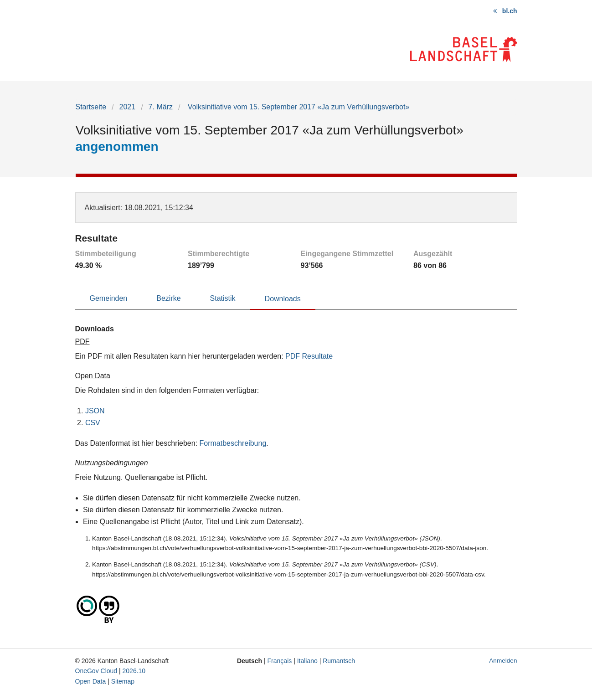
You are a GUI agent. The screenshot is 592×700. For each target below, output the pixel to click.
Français (280, 661)
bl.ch (510, 11)
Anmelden (503, 661)
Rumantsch (339, 661)
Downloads (283, 299)
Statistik (223, 298)
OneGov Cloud (96, 671)
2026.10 (134, 671)
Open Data (91, 681)
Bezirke (168, 298)
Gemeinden (109, 298)
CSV (93, 423)
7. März (161, 107)
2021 (128, 107)
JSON (95, 411)
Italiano (307, 661)
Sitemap (123, 681)
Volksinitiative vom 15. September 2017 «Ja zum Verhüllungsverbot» (297, 107)
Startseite (91, 107)
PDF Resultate (309, 356)
